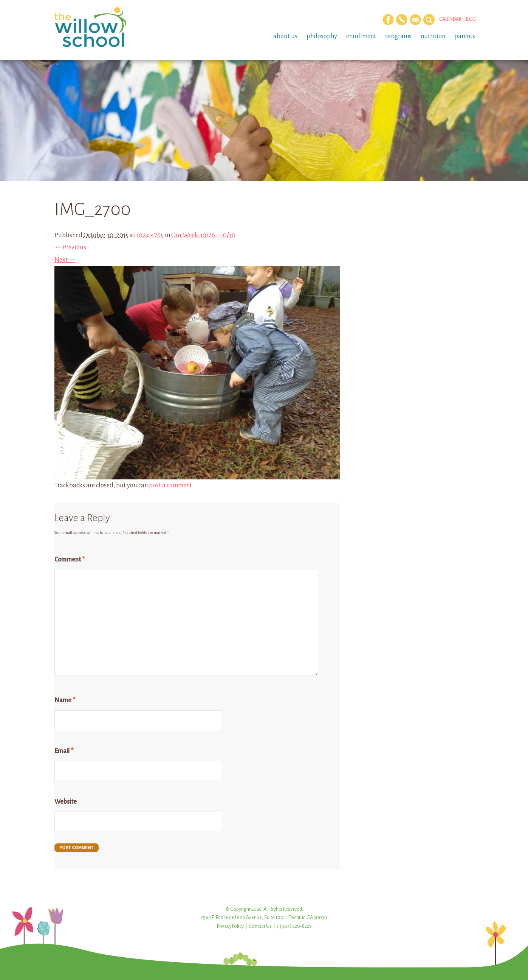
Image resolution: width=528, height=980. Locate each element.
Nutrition (433, 36)
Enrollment (361, 36)
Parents (465, 36)
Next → (65, 260)
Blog (470, 19)
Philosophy (322, 36)
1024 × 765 (150, 235)
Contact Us (260, 926)
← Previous (70, 247)
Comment (70, 560)
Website (66, 802)
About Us (285, 36)
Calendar (450, 19)
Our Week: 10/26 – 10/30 (203, 235)
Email (64, 751)
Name (65, 700)
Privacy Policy (230, 926)
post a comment (170, 485)
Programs (398, 36)
